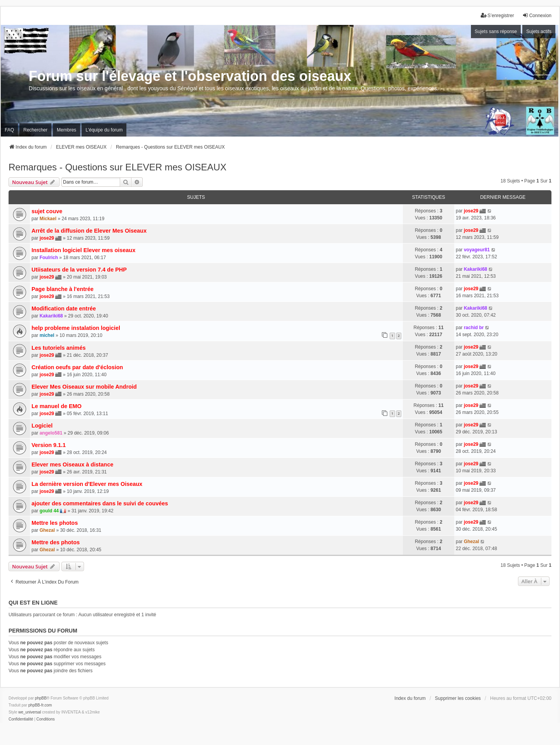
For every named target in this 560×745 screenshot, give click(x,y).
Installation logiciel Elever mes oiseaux (83, 250)
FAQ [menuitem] (9, 130)
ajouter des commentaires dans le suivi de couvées (100, 503)
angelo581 (51, 433)
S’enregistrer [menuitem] (497, 15)
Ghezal (47, 530)
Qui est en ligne (33, 603)
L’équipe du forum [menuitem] (104, 130)
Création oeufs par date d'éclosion (77, 367)
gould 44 (49, 511)
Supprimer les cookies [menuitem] (458, 698)
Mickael (48, 219)
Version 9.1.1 (49, 445)
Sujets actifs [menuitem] (539, 32)
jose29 (471, 211)
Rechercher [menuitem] (35, 130)
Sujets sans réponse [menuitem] (496, 32)
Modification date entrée (64, 309)
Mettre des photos (56, 542)
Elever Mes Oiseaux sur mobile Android (84, 387)
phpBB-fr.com (40, 705)
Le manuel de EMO (57, 406)
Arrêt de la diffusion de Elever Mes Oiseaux (89, 231)
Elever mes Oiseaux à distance (72, 465)
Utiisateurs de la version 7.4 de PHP (79, 270)
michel (47, 335)
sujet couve (47, 211)
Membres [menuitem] (66, 130)
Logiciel (42, 426)
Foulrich (49, 258)
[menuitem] (21, 719)
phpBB (41, 698)
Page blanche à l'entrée (62, 289)
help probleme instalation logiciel (76, 328)
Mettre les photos (55, 523)
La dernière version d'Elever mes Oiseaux (87, 484)
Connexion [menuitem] (537, 15)
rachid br (474, 328)
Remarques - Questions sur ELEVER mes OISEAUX (117, 167)
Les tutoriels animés (59, 348)
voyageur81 (477, 250)
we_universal (30, 712)
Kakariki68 (476, 269)
